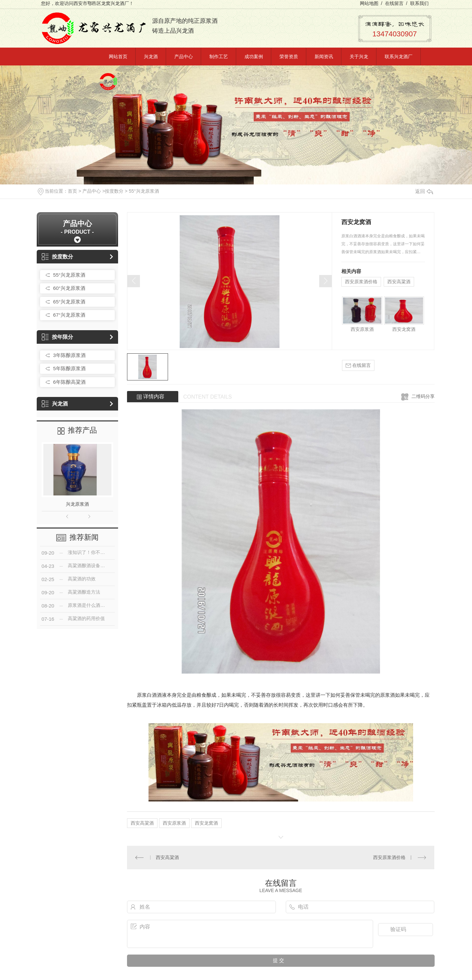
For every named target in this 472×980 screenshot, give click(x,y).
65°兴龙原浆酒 (69, 302)
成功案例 (254, 57)
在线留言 (394, 3)
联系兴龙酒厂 (399, 57)
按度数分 (114, 191)
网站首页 (118, 57)
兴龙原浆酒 (77, 504)
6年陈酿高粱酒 (69, 382)
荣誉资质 (289, 57)
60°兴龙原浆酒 (69, 288)
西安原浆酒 (362, 329)
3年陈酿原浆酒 (69, 355)
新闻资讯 (324, 57)
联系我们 (419, 3)
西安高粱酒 (399, 282)
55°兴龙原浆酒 (144, 191)
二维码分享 (423, 396)
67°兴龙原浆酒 (69, 315)
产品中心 (184, 57)
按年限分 (57, 337)
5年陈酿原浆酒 (69, 368)
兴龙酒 (151, 57)
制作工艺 (219, 57)
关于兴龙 (359, 57)
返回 (424, 191)
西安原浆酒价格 (361, 282)
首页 (72, 191)
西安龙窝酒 (404, 329)
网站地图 (369, 3)
